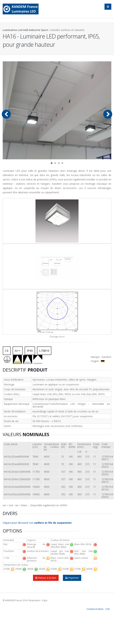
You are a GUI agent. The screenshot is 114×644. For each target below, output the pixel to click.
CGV (108, 609)
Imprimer (72, 578)
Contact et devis (95, 609)
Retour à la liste (46, 578)
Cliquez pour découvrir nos (37, 523)
